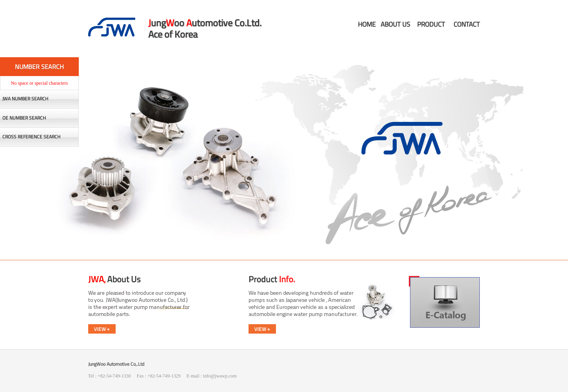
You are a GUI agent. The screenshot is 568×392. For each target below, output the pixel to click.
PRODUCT (431, 24)
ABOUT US (395, 24)
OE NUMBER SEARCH (24, 118)
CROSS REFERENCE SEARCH (31, 137)
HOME (367, 24)
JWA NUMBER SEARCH (25, 99)
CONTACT (467, 24)
